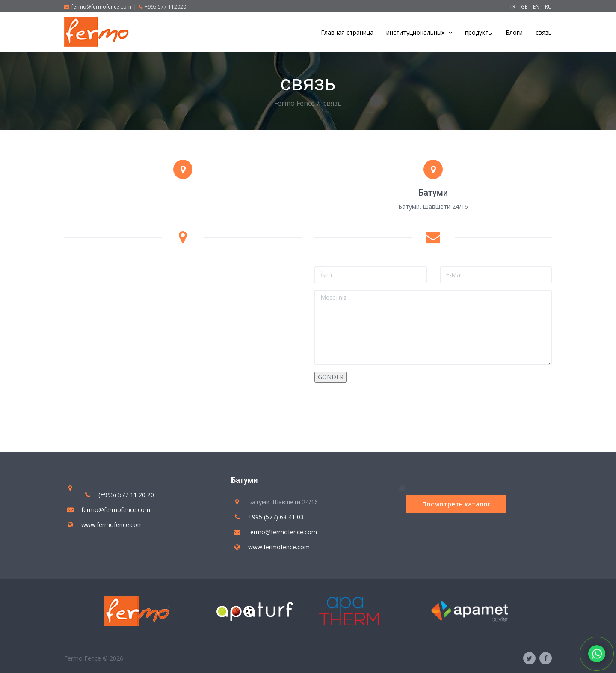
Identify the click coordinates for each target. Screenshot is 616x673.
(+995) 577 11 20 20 (126, 495)
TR (512, 7)
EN (537, 7)
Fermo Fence (295, 103)
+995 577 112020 (162, 7)
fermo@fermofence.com (98, 7)
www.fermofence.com (112, 525)
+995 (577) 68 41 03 (276, 517)
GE (525, 7)
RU (548, 7)
